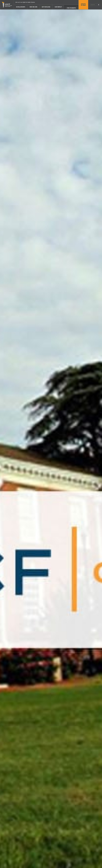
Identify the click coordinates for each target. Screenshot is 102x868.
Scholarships (21, 7)
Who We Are (33, 7)
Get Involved (46, 7)
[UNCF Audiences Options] (71, 7)
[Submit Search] (99, 5)
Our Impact (58, 7)
